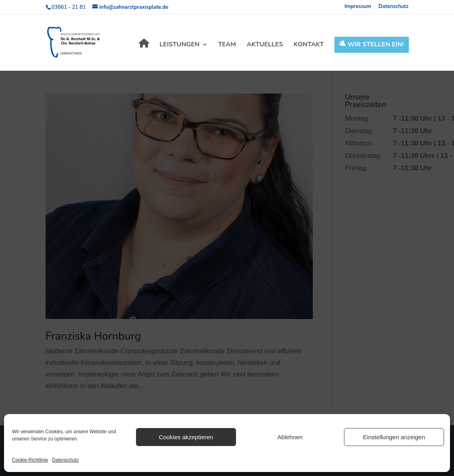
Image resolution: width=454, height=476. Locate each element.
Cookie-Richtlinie (30, 460)
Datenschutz (65, 460)
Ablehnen (290, 437)
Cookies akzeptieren (186, 437)
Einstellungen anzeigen (394, 437)
